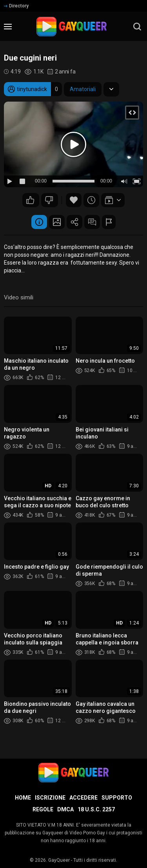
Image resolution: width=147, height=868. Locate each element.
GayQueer (59, 860)
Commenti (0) (92, 222)
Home (23, 798)
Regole (43, 809)
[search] (137, 27)
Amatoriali (83, 89)
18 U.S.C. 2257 (96, 809)
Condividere (74, 222)
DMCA (65, 809)
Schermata (57, 222)
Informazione (39, 222)
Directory (16, 6)
